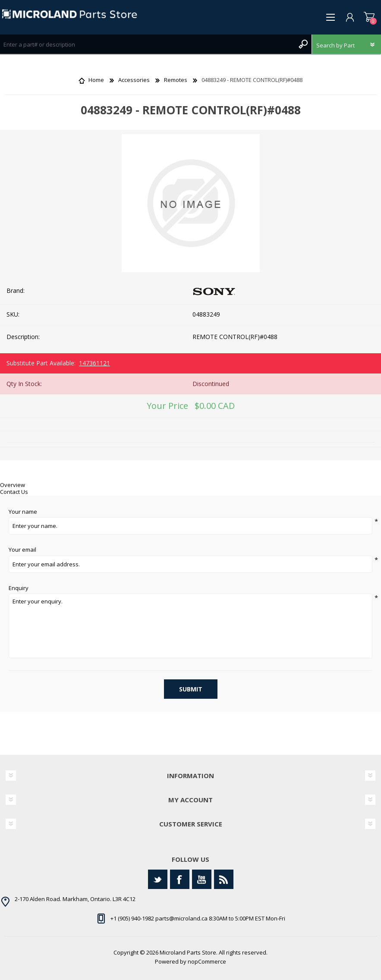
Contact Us (14, 492)
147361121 (94, 363)
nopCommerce (207, 961)
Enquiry (19, 588)
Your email (22, 550)
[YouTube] (202, 879)
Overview (13, 485)
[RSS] (224, 879)
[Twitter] (158, 879)
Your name (23, 512)
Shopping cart (369, 17)
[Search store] (147, 44)
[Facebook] (180, 879)
